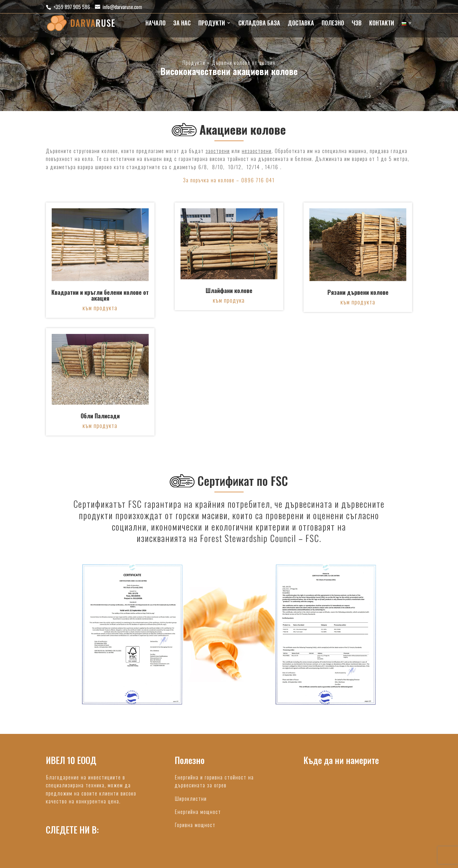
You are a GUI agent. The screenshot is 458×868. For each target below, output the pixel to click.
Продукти (194, 63)
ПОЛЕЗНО (333, 24)
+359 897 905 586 (72, 7)
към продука (229, 300)
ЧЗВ (357, 24)
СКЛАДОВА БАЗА (259, 24)
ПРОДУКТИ (212, 24)
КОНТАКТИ (382, 24)
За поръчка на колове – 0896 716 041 (229, 180)
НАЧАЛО (156, 24)
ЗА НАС (182, 24)
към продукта (100, 308)
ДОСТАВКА (301, 24)
